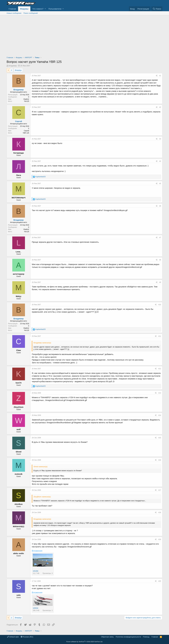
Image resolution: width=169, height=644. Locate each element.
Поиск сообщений (31, 13)
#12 (160, 369)
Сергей (18, 121)
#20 (160, 581)
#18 (160, 512)
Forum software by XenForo (84, 642)
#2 (160, 107)
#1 (160, 76)
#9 (160, 282)
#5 (160, 184)
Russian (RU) (27, 637)
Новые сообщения (14, 13)
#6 (160, 206)
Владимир (13, 66)
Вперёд (18, 70)
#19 (160, 539)
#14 (160, 415)
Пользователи (55, 9)
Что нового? (38, 9)
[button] (45, 9)
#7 (160, 238)
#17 (160, 490)
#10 (160, 305)
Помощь (146, 637)
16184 (36, 571)
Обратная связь (107, 637)
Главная (12, 9)
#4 (160, 161)
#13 (160, 393)
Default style (13, 637)
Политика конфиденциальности (128, 637)
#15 (160, 438)
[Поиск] (157, 9)
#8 (160, 260)
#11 (160, 336)
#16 (160, 460)
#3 (160, 139)
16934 (36, 608)
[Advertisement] (84, 35)
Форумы (24, 9)
